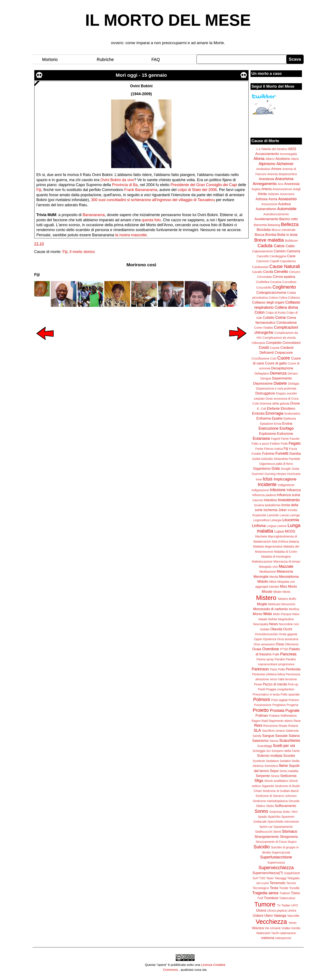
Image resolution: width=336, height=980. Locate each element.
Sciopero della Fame (286, 751)
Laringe (295, 515)
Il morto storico (82, 252)
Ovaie (257, 649)
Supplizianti (292, 873)
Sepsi (274, 771)
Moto (268, 614)
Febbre (275, 444)
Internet (258, 500)
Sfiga (259, 781)
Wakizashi (263, 933)
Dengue (266, 378)
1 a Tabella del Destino (272, 149)
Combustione (286, 322)
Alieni (295, 159)
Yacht (275, 933)
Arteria (267, 189)
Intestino (270, 500)
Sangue (268, 736)
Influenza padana (264, 495)
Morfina (294, 609)
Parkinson (260, 669)
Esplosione (268, 434)
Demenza (278, 373)
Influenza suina (288, 495)
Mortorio (50, 59)
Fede (284, 444)
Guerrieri (258, 474)
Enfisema (263, 418)
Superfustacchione (276, 857)
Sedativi (285, 761)
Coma (280, 318)
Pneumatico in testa (266, 694)
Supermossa (276, 863)
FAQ (156, 59)
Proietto (261, 710)
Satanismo (260, 741)
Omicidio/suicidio (266, 634)
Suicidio (262, 847)
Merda (274, 577)
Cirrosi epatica (284, 277)
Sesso (275, 776)
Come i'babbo (264, 328)
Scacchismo (290, 741)
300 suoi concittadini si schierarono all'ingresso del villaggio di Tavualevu (153, 200)
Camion (280, 251)
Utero (268, 915)
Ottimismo (292, 644)
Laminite (273, 515)
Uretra (292, 911)
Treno (295, 893)
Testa (274, 888)
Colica (283, 298)
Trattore (285, 893)
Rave (297, 721)
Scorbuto (259, 761)
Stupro (292, 842)
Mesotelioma (289, 577)
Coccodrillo (264, 288)
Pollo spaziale (290, 694)
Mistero (266, 598)
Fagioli (275, 439)
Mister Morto (282, 592)
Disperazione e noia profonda (276, 388)
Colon (260, 312)
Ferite (259, 449)
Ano (280, 184)
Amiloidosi (263, 169)
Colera (273, 298)
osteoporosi (283, 938)
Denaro (293, 373)
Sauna (274, 741)
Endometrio (292, 414)
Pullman (262, 715)
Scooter (289, 756)
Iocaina (259, 505)
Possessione (263, 705)
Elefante (273, 408)
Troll (260, 898)
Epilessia (290, 418)
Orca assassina (288, 639)
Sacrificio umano (273, 731)
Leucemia (291, 520)
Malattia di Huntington (276, 557)
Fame (285, 439)
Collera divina (286, 307)
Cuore (284, 358)
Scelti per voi (284, 746)
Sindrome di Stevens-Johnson (276, 796)
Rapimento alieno (281, 721)
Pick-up (293, 684)
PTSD (284, 649)
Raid (265, 721)
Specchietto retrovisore (283, 822)
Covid (264, 348)
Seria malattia (289, 771)
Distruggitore (265, 393)
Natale (263, 619)
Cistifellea (262, 282)
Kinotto (293, 510)
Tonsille (294, 888)
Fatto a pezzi (260, 444)
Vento (293, 923)
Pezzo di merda (275, 684)
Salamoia (292, 731)
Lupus (279, 531)
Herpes (281, 474)
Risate (283, 726)
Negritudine (286, 619)
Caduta (265, 246)
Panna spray (265, 659)
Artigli (297, 189)
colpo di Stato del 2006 (197, 190)
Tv (279, 905)
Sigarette (268, 786)
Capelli (274, 261)
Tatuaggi (280, 878)
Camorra (293, 251)
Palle (276, 654)
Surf (255, 878)
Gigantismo (262, 468)
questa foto (151, 220)
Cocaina (276, 282)
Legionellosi (261, 520)
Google (286, 469)
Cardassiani (260, 267)
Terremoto (278, 883)
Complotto (274, 343)
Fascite (294, 439)
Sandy (257, 736)
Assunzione (269, 204)
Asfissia (261, 199)
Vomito (296, 928)
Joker (283, 510)
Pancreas (288, 654)
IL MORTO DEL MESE (168, 20)
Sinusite (294, 801)
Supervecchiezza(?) (268, 873)
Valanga (280, 915)
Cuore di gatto (276, 363)
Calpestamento (262, 251)
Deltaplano (262, 373)
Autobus (284, 204)
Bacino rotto (288, 219)
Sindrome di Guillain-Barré (281, 791)
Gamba (295, 453)
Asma (273, 199)
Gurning (270, 474)
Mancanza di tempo (287, 562)
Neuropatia (261, 624)
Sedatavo (272, 761)
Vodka (286, 928)
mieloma (268, 938)
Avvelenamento (266, 219)
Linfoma (259, 526)
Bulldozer (292, 241)
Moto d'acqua (282, 614)
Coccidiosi (289, 282)
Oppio (258, 639)
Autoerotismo (266, 209)
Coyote (275, 348)
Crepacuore (284, 352)
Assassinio (288, 199)
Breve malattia (269, 240)
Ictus (268, 479)
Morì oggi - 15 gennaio (141, 75)
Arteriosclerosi (282, 189)
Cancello (263, 256)
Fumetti (282, 453)
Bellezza (290, 224)
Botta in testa (287, 235)
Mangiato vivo (268, 567)
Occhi (288, 629)
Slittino (261, 806)
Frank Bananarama (141, 190)
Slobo (270, 806)
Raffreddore (289, 716)
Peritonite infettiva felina (269, 674)
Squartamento (283, 827)
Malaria (294, 542)
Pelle (282, 669)
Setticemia (288, 776)
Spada (262, 817)
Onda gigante (288, 634)
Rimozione (270, 726)
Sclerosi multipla (270, 756)
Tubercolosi (287, 898)
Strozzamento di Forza (271, 842)
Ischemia (271, 510)
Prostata (277, 711)
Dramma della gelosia (275, 403)
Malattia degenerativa (268, 546)
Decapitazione (282, 368)
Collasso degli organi (268, 302)
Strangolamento (267, 837)
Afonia (259, 159)
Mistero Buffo (287, 599)
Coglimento (284, 287)
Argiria (256, 189)
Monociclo (288, 604)
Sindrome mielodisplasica (270, 801)
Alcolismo (283, 159)
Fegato (295, 443)
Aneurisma (284, 179)
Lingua (271, 526)
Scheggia (259, 751)
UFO (295, 905)
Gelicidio (267, 459)
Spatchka (274, 817)
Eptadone (267, 424)
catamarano (288, 933)
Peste (258, 684)
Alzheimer (285, 164)
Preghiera (279, 705)
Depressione (263, 383)
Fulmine (268, 453)
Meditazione (268, 572)
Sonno (261, 811)
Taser (270, 878)
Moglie (262, 604)
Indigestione (286, 485)
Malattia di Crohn (286, 552)
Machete (261, 536)
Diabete (280, 383)
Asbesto (273, 194)
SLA (257, 730)
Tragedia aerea (265, 893)
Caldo (290, 246)
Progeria (292, 705)
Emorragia (274, 413)
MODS (290, 531)
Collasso (294, 298)
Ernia (278, 424)
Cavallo (257, 272)
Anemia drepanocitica (282, 174)
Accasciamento (267, 154)
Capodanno (288, 261)
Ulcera (261, 910)
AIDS (292, 149)
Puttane (274, 716)
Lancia (284, 515)
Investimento (289, 500)
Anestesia (266, 179)
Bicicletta (264, 230)
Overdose (271, 649)
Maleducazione (262, 562)
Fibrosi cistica (273, 449)
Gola (276, 468)
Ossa (280, 644)
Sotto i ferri (290, 812)
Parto (274, 669)
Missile (267, 592)
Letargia (276, 520)
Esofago (287, 428)
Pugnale (292, 711)
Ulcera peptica (277, 911)
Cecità (268, 272)
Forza (293, 449)
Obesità (276, 629)
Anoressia (292, 184)
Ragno (256, 721)
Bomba (271, 235)
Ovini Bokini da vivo (117, 180)
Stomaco (290, 831)
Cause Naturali (285, 266)
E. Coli (262, 409)
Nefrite (273, 619)
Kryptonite (259, 515)
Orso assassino (264, 644)
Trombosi (271, 898)
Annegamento (265, 184)
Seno (283, 766)
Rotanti (293, 726)
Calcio (279, 246)
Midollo (263, 581)
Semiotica (271, 766)
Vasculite (293, 916)
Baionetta (260, 225)
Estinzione (285, 434)
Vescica (258, 928)
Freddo (256, 454)
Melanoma (285, 571)
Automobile (287, 209)
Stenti (277, 832)
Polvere (294, 700)
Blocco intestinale (283, 230)
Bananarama (94, 215)
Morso (257, 614)
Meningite (261, 577)
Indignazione (260, 490)
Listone (282, 526)
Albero (270, 159)
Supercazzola (281, 852)
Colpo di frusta (276, 313)
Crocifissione (260, 358)
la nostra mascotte (131, 235)
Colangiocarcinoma (271, 292)
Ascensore (287, 194)
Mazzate (286, 566)
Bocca (260, 235)
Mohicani (274, 604)
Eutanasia (261, 438)
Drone (295, 403)
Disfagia (294, 384)
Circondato (265, 277)
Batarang (274, 225)
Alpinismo (267, 164)
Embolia (258, 413)
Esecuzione (268, 428)
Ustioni (258, 915)
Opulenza (270, 639)
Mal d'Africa (280, 542)
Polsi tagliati (280, 700)
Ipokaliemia (273, 505)
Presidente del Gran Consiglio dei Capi (204, 185)
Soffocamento (286, 806)
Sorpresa (276, 812)
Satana (294, 736)
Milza (273, 582)
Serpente (263, 776)
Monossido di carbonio (270, 609)
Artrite (262, 194)
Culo (273, 358)
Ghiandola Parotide (287, 459)
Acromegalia (288, 154)
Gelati (256, 459)
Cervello (281, 272)
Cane (291, 256)
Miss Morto (289, 586)
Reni (258, 726)
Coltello (268, 318)
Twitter (286, 905)
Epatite (277, 418)
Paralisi (280, 659)
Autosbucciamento (276, 214)
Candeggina (278, 256)
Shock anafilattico (276, 781)
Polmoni (262, 699)
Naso (296, 614)
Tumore (265, 904)
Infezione (278, 490)
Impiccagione (285, 479)
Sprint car (266, 827)
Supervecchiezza (276, 868)
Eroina (287, 423)
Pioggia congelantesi (280, 689)
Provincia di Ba (125, 185)
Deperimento (282, 378)
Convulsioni (292, 343)
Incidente (267, 484)
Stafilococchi (264, 832)
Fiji (39, 190)
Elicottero (288, 408)
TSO (262, 878)
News (273, 624)
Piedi (261, 689)
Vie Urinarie (273, 928)
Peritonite (293, 669)
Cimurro (295, 272)
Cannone (262, 261)
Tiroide (284, 888)
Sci (268, 751)
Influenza (294, 490)
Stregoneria (289, 837)
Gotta (295, 469)
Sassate (281, 736)
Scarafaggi (265, 746)
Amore (276, 169)
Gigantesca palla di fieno (276, 464)
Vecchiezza (271, 922)
